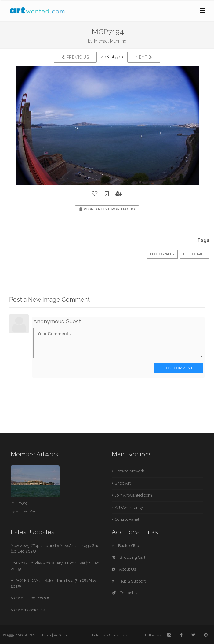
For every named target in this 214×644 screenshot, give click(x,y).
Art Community (129, 507)
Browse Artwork (129, 471)
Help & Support (129, 581)
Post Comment (178, 368)
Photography (162, 254)
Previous (75, 57)
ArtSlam (60, 635)
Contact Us (125, 593)
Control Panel (127, 519)
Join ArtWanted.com (133, 495)
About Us (124, 569)
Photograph (194, 254)
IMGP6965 (19, 503)
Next (144, 57)
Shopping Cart (129, 557)
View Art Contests (28, 610)
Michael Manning (110, 41)
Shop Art (123, 483)
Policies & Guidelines (110, 635)
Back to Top (125, 546)
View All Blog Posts (30, 598)
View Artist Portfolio (107, 209)
